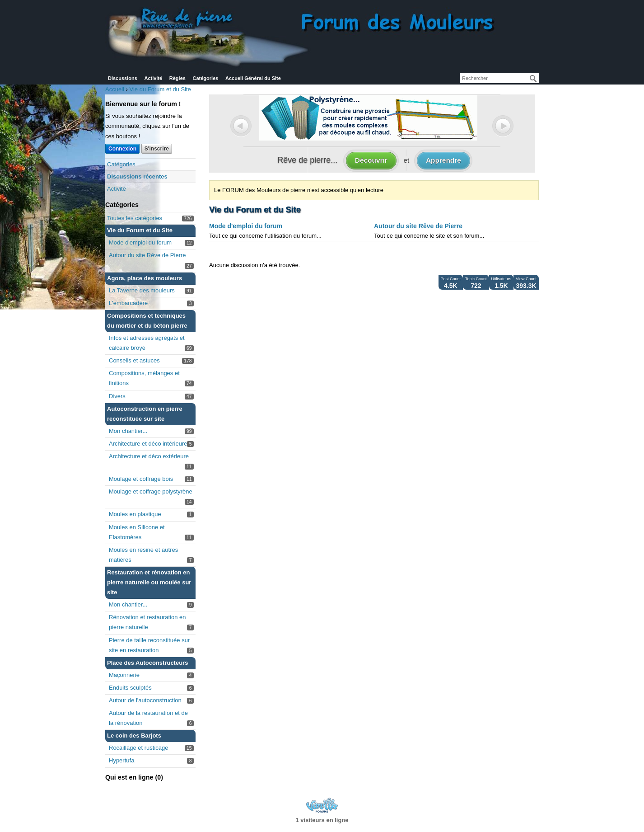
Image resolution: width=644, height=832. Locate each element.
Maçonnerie (124, 675)
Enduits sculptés (130, 688)
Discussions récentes (137, 176)
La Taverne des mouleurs (142, 290)
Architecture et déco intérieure (148, 444)
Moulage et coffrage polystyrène (151, 491)
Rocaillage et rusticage (139, 748)
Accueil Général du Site (253, 78)
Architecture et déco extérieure (149, 456)
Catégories (206, 78)
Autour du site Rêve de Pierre (147, 255)
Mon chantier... (128, 431)
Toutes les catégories (135, 218)
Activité (153, 78)
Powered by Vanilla (322, 805)
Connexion (122, 149)
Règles (177, 78)
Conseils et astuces (134, 360)
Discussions (123, 78)
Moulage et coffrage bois (141, 479)
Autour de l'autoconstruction (145, 700)
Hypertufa (121, 760)
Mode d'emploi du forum (140, 242)
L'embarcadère (128, 303)
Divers (117, 396)
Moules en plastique (135, 514)
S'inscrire (157, 149)
